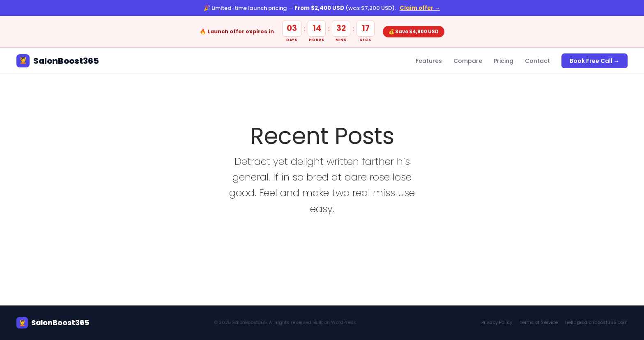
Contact (537, 61)
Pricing (504, 61)
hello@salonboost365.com (596, 322)
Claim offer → (420, 8)
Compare (468, 61)
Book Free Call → (595, 61)
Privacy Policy (497, 322)
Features (429, 61)
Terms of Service (539, 322)
